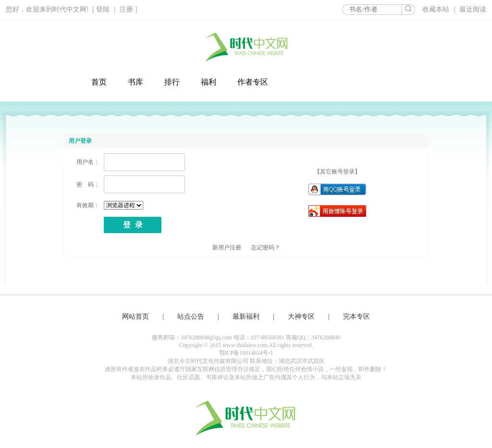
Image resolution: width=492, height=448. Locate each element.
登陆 (103, 9)
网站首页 (135, 317)
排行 (172, 82)
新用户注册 (227, 248)
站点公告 (191, 317)
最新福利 (246, 317)
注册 (126, 9)
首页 (99, 82)
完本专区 (357, 317)
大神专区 (301, 317)
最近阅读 (473, 9)
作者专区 (253, 82)
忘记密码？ (266, 248)
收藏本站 (437, 9)
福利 (209, 82)
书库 (135, 82)
